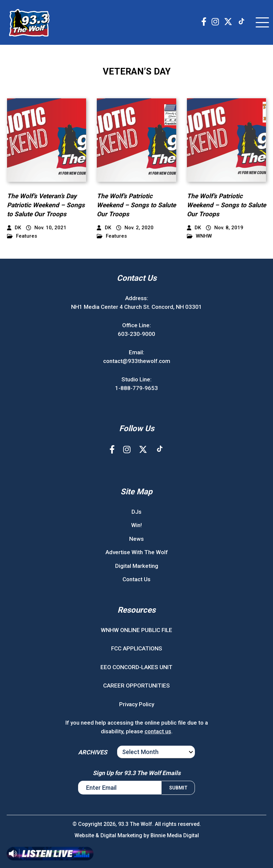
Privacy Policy (137, 704)
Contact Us (136, 579)
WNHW (199, 236)
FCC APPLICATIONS (137, 648)
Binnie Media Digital (175, 835)
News (136, 539)
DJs (136, 512)
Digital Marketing (137, 566)
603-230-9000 (136, 334)
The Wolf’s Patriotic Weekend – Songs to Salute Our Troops (136, 205)
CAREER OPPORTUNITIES (136, 686)
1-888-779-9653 (136, 388)
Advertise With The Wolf (137, 552)
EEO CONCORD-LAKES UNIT (136, 667)
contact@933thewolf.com (137, 361)
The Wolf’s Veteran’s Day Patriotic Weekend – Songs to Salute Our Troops (46, 205)
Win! (136, 525)
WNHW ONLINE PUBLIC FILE (136, 630)
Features (22, 236)
